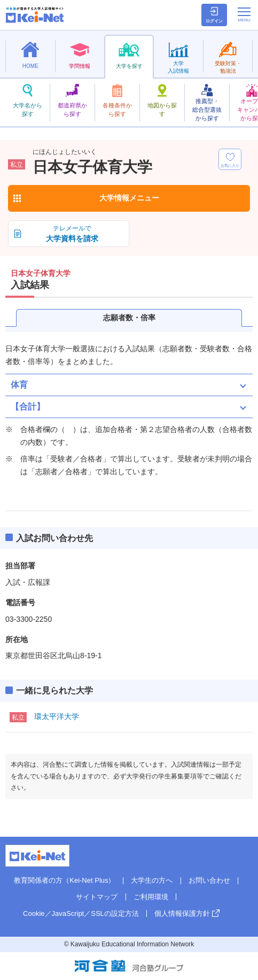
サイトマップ (97, 897)
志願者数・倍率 (129, 318)
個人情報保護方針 (182, 913)
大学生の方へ (152, 880)
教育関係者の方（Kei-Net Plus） (64, 880)
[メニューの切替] (244, 14)
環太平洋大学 (57, 716)
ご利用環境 (151, 897)
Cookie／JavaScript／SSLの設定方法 (81, 913)
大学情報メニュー (129, 198)
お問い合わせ (209, 880)
